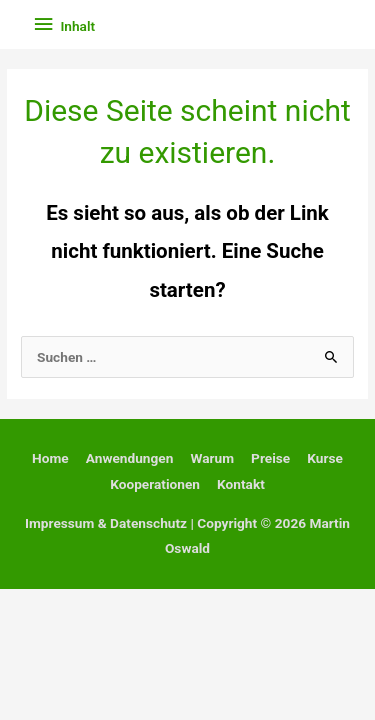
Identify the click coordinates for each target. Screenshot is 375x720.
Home (50, 458)
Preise (270, 458)
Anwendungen (130, 458)
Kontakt (241, 484)
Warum (212, 458)
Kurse (325, 458)
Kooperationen (155, 484)
